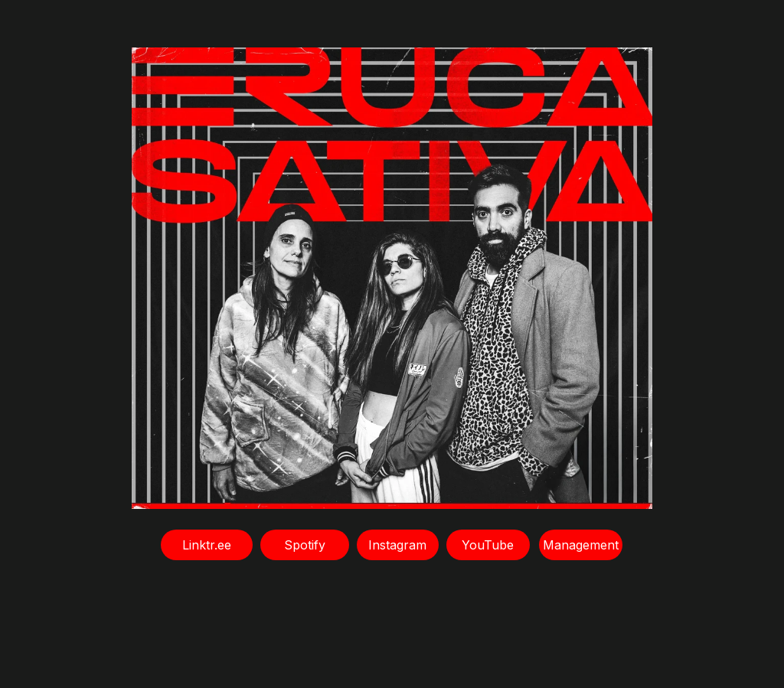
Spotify (305, 545)
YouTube (488, 545)
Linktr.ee (207, 545)
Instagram (397, 545)
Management (581, 545)
